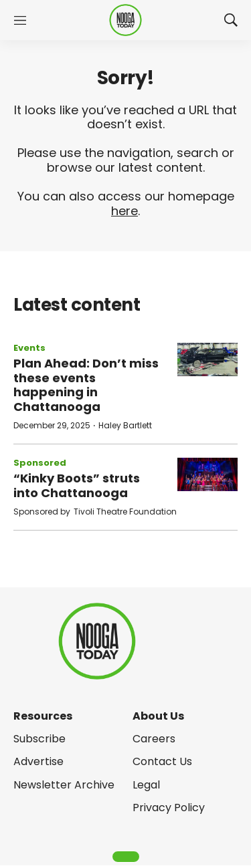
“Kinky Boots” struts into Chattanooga (77, 485)
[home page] (125, 20)
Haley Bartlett (125, 425)
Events (29, 348)
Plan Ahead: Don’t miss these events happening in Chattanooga (86, 385)
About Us (158, 716)
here (124, 211)
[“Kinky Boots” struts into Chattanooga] (207, 475)
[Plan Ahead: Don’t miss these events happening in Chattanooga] (207, 360)
